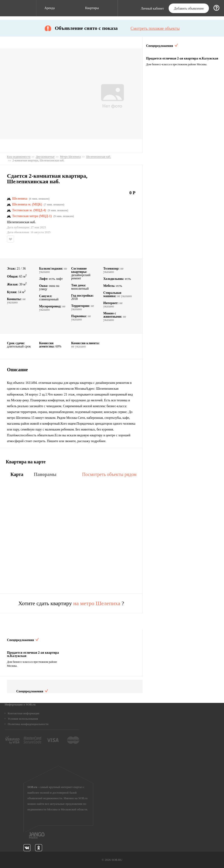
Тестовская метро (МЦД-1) (32, 216)
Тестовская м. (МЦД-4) (29, 210)
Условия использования (23, 719)
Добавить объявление (189, 9)
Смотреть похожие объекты (155, 28)
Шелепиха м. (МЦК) (27, 205)
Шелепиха (20, 199)
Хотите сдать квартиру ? (71, 603)
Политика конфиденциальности (28, 724)
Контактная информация (23, 713)
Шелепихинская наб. (21, 222)
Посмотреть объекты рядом (109, 474)
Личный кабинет (152, 9)
